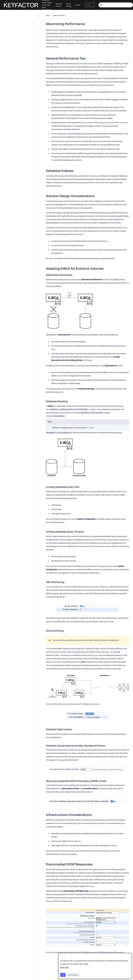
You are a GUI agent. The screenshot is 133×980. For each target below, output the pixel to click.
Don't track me (73, 975)
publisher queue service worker (62, 750)
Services (96, 704)
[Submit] (101, 5)
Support (78, 5)
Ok (63, 975)
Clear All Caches (73, 129)
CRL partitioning (53, 618)
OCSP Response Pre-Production (111, 952)
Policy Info (64, 967)
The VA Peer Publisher (55, 785)
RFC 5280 (93, 593)
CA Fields (88, 360)
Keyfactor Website (59, 5)
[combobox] (116, 5)
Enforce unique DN (97, 346)
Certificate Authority (54, 392)
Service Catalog (69, 5)
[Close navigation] (38, 16)
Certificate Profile (112, 389)
